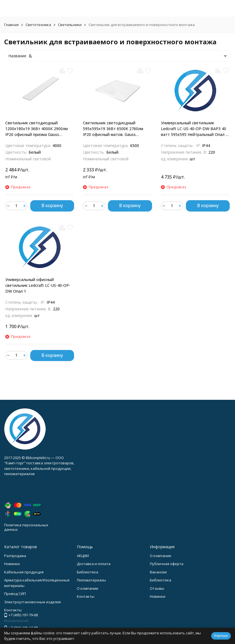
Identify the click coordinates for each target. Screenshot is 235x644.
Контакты (86, 596)
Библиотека (88, 572)
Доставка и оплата (94, 564)
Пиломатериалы (91, 580)
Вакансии (158, 572)
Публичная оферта (167, 564)
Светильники (70, 25)
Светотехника (38, 25)
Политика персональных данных (26, 527)
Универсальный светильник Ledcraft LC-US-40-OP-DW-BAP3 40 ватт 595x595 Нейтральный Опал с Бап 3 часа (194, 129)
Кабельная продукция (24, 572)
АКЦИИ (83, 556)
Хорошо (221, 635)
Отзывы (157, 588)
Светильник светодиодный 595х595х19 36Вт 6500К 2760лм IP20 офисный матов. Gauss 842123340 (113, 129)
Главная (11, 25)
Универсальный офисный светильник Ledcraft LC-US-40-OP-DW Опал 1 (38, 285)
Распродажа (15, 556)
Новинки (12, 564)
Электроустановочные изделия (32, 602)
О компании (88, 588)
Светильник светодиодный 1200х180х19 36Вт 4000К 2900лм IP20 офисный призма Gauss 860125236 (36, 129)
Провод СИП (15, 594)
